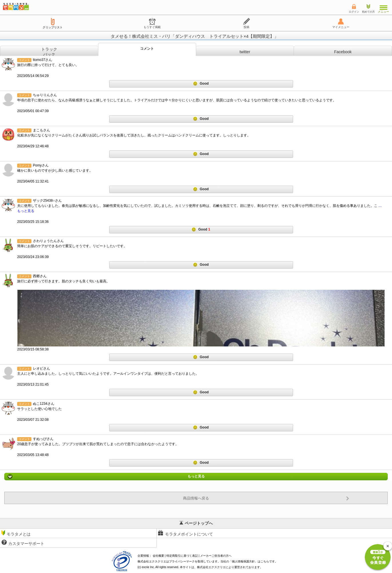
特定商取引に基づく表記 (182, 556)
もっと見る (196, 477)
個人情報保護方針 (243, 561)
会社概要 (158, 556)
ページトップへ (196, 523)
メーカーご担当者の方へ (216, 556)
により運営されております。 (230, 567)
